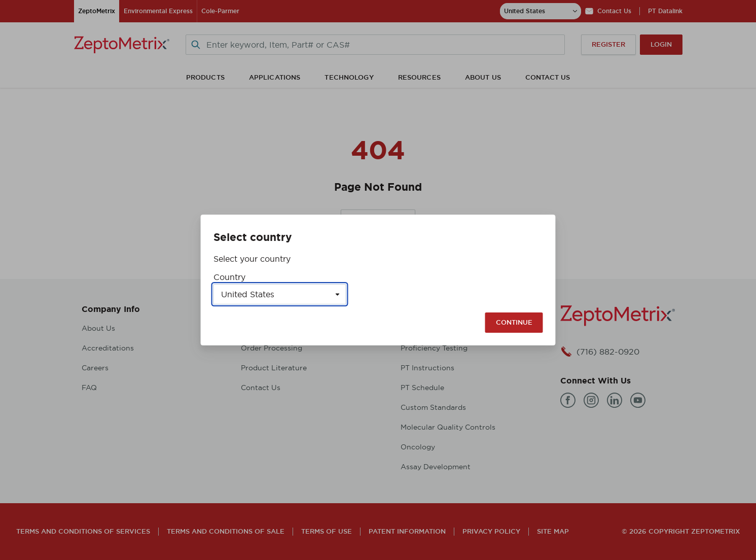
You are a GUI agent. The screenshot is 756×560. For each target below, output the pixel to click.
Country (229, 277)
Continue (514, 322)
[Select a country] (280, 294)
